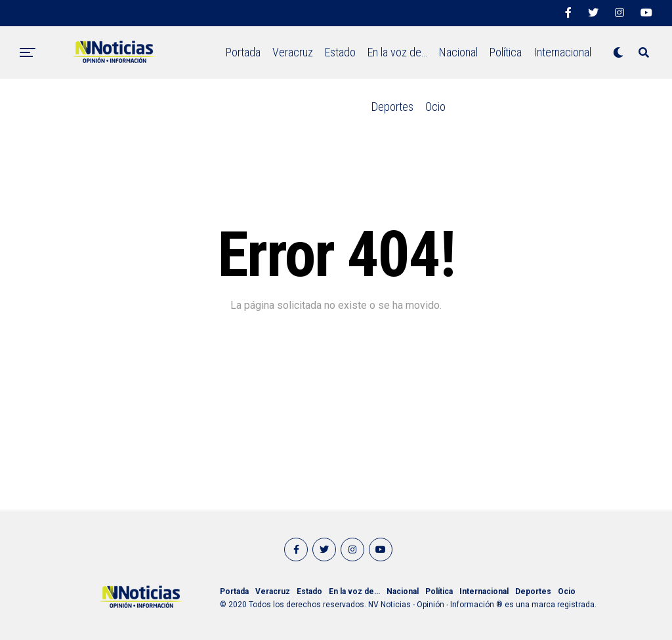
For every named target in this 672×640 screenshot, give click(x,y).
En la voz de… (397, 52)
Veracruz (293, 52)
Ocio (435, 107)
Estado (340, 52)
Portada (243, 52)
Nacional (458, 52)
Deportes (392, 107)
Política (506, 52)
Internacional (562, 52)
